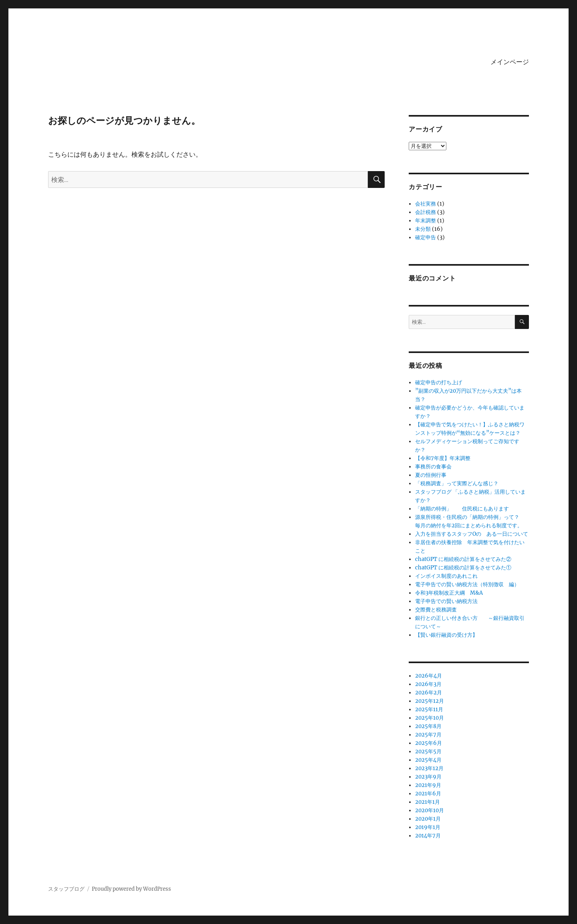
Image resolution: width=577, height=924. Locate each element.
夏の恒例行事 (431, 475)
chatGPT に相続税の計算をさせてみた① (463, 568)
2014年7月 (428, 836)
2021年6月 (428, 794)
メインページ (510, 62)
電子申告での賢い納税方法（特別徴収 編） (467, 584)
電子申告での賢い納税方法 (446, 601)
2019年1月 (428, 827)
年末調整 (426, 221)
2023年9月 (428, 777)
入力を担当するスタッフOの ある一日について (474, 534)
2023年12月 (429, 768)
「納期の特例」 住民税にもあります (462, 509)
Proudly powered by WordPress (131, 889)
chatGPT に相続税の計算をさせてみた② (463, 559)
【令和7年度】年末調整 (443, 458)
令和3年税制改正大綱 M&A (449, 593)
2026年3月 (428, 684)
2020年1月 (428, 819)
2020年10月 (430, 810)
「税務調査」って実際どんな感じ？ (457, 483)
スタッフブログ (66, 889)
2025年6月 (429, 743)
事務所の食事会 (433, 467)
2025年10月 (430, 718)
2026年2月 (429, 693)
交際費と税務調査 (436, 610)
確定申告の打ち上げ (439, 382)
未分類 (423, 229)
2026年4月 (429, 676)
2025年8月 (428, 726)
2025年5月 (428, 752)
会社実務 (426, 204)
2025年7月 (428, 735)
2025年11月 (429, 709)
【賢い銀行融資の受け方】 (446, 635)
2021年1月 (428, 802)
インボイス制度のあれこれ (446, 576)
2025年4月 (428, 760)
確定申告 (426, 237)
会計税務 (426, 212)
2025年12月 (430, 701)
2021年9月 (428, 785)
